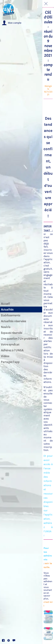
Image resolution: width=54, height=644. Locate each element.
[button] (12, 23)
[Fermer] (46, 4)
